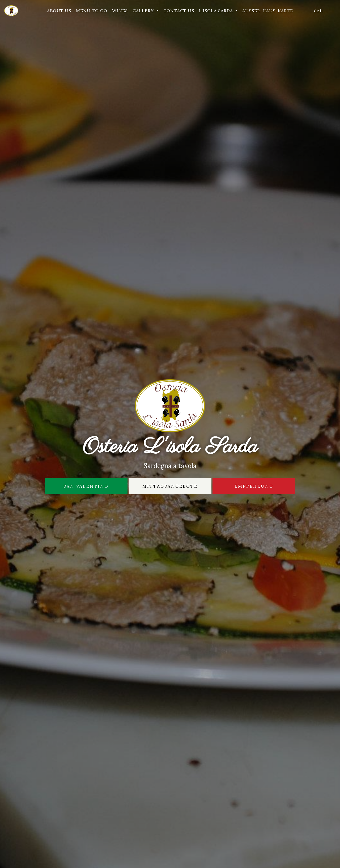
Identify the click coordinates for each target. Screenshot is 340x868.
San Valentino (86, 486)
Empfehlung (254, 486)
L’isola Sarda (217, 11)
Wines (120, 11)
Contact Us (179, 11)
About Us (59, 11)
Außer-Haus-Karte (268, 11)
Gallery (144, 11)
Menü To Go (92, 11)
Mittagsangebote (170, 486)
